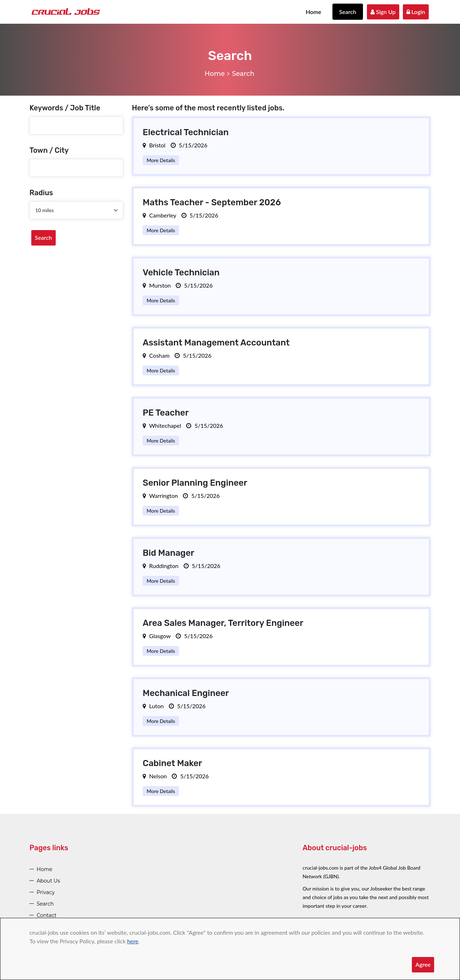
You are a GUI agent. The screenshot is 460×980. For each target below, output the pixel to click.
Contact (47, 915)
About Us (48, 881)
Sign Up (383, 12)
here (133, 941)
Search (348, 12)
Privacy (46, 892)
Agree (423, 964)
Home (314, 12)
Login (416, 12)
